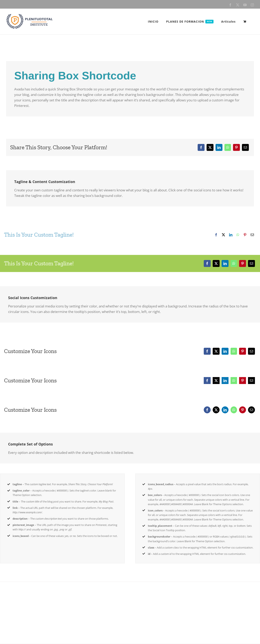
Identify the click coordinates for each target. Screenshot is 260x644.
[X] (210, 147)
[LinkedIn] (219, 147)
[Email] (245, 147)
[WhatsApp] (228, 147)
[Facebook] (201, 147)
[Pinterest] (236, 147)
